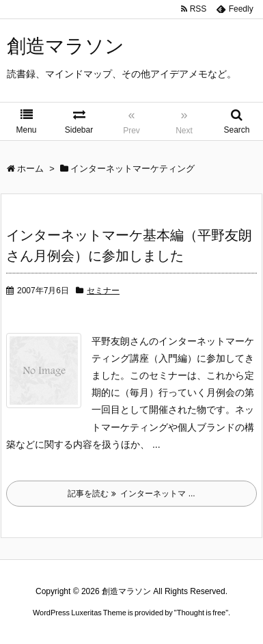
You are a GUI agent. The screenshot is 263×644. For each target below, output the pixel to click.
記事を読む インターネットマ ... (131, 494)
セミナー (103, 291)
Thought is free (201, 613)
